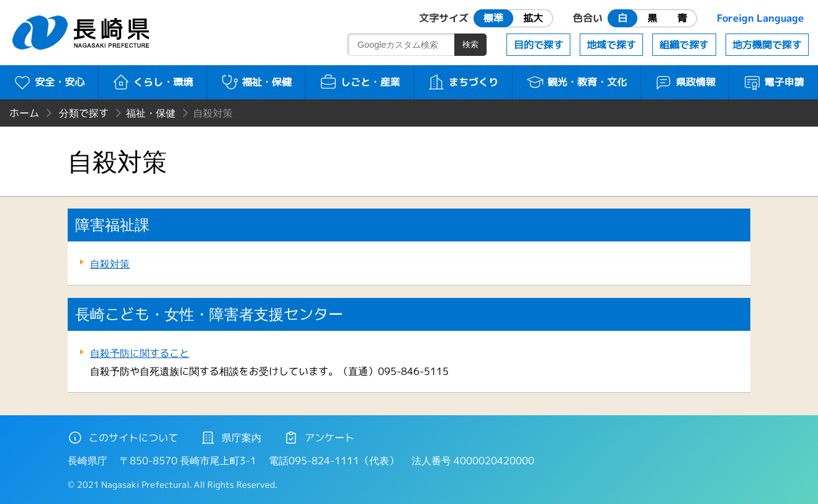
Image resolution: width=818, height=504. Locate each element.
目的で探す (539, 45)
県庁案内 (231, 438)
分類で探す (84, 113)
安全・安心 (49, 82)
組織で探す (684, 45)
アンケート (319, 438)
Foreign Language (760, 18)
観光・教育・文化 (576, 82)
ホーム (24, 113)
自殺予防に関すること (140, 353)
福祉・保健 (256, 82)
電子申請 (774, 82)
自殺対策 (110, 264)
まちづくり (463, 82)
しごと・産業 (360, 82)
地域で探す (611, 45)
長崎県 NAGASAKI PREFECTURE (83, 33)
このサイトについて (123, 438)
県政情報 (685, 82)
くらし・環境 (152, 82)
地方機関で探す (767, 45)
